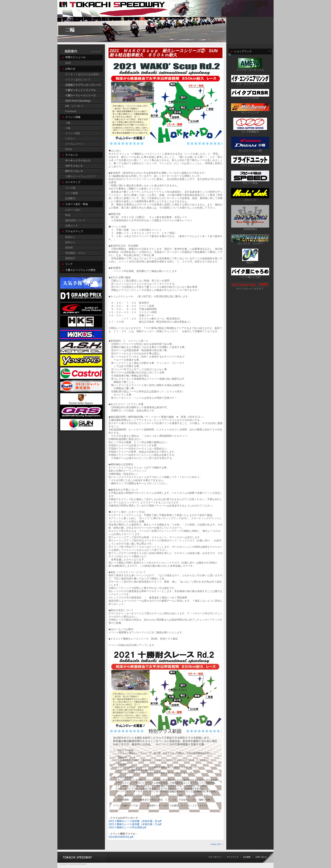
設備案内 (70, 198)
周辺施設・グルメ (75, 253)
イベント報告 (73, 133)
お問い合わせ (261, 857)
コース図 (70, 188)
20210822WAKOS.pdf (121, 837)
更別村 (69, 248)
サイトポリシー (215, 857)
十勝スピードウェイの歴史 (80, 270)
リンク (69, 264)
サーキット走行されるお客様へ (83, 74)
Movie (69, 149)
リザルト (70, 139)
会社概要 (247, 857)
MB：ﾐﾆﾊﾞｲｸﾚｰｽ (74, 106)
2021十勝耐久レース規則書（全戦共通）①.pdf (135, 824)
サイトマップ (232, 857)
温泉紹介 (70, 258)
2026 (68, 63)
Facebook (71, 111)
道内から (70, 237)
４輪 (68, 123)
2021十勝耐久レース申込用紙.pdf (127, 827)
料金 (68, 215)
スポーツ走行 (73, 210)
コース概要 (72, 193)
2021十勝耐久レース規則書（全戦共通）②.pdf (135, 821)
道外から (70, 242)
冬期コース (72, 226)
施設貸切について (75, 220)
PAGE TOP (216, 844)
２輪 (68, 128)
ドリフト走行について (78, 80)
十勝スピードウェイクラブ (80, 176)
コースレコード (74, 144)
